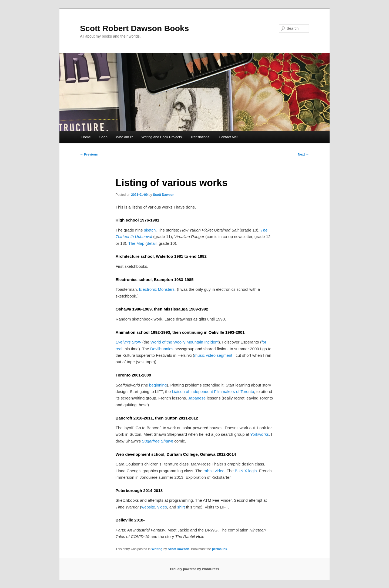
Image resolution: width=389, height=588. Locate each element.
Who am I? (124, 137)
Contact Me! (228, 137)
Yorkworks (259, 434)
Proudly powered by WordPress (194, 569)
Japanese (197, 398)
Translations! (200, 137)
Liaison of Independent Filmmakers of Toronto (213, 392)
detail (152, 243)
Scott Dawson (164, 195)
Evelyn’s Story (128, 342)
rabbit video (214, 471)
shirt (181, 507)
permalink (219, 549)
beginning (158, 385)
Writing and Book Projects (162, 137)
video (162, 507)
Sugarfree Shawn (157, 441)
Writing (157, 549)
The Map (136, 243)
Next (304, 154)
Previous (89, 154)
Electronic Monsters (157, 289)
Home (86, 137)
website (148, 507)
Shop (103, 137)
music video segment (213, 355)
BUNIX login (246, 471)
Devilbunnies (162, 349)
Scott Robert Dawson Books (134, 28)
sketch (150, 230)
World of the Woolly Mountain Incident (185, 342)
